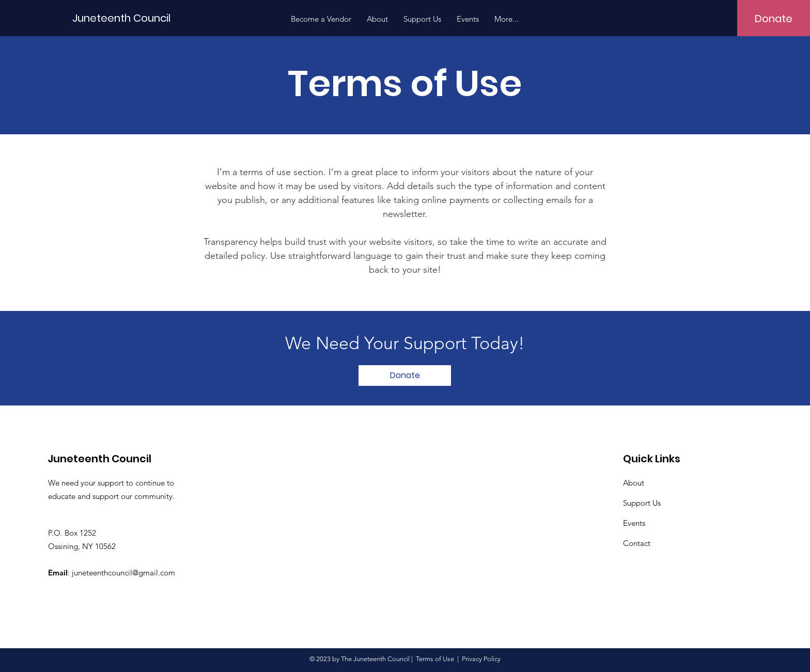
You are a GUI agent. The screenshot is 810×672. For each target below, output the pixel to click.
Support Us (642, 503)
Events (634, 523)
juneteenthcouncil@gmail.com (123, 573)
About (634, 483)
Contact (637, 543)
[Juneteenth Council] (121, 18)
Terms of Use (435, 659)
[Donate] (774, 19)
